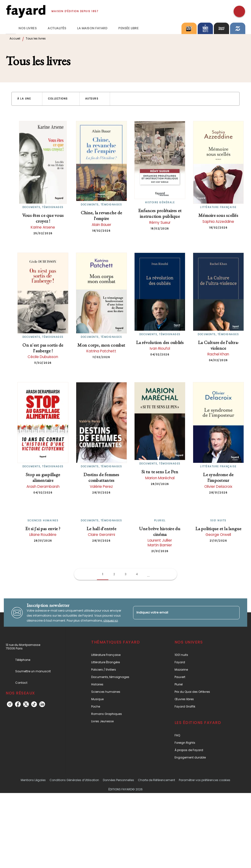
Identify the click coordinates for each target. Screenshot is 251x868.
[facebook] (18, 704)
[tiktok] (34, 704)
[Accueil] (26, 11)
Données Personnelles (118, 780)
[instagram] (10, 704)
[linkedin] (42, 704)
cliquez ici (111, 621)
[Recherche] (239, 11)
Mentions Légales (33, 780)
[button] (27, 99)
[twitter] (26, 704)
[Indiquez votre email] (180, 613)
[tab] (11, 28)
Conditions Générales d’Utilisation (74, 780)
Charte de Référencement (156, 780)
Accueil (15, 38)
